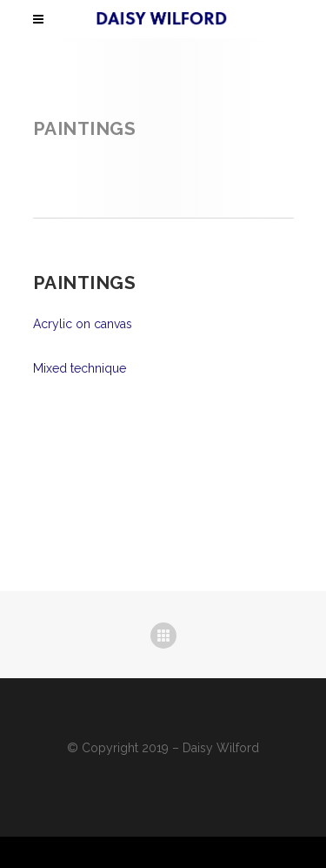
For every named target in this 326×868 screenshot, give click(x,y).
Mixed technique (80, 368)
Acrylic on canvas (83, 324)
